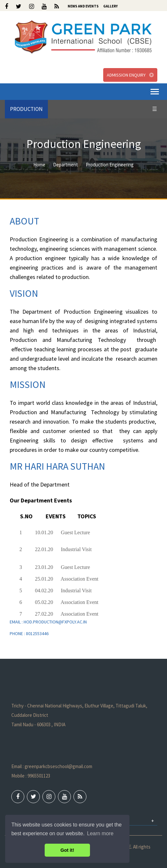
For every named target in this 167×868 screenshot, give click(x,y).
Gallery (111, 6)
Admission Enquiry (130, 75)
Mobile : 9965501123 (31, 776)
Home (39, 165)
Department (66, 165)
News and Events (83, 6)
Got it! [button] (67, 850)
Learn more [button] (100, 833)
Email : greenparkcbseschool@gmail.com (52, 766)
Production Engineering (110, 165)
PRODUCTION (26, 109)
